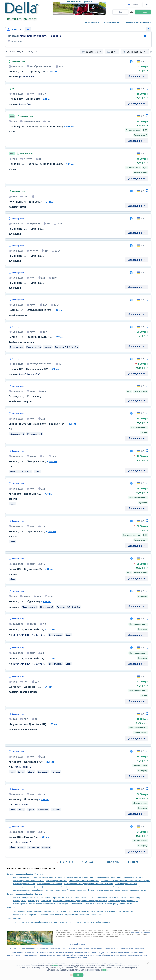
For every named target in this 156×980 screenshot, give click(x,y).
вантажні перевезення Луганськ (113, 881)
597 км (59, 337)
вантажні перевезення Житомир (103, 877)
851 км (50, 762)
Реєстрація (143, 12)
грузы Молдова (46, 922)
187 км (58, 310)
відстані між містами (59, 915)
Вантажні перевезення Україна (20, 874)
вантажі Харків (49, 904)
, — (37, 424)
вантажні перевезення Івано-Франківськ (29, 881)
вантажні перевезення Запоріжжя (130, 877)
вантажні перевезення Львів (24, 884)
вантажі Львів (46, 901)
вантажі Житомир (62, 898)
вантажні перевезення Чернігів (134, 890)
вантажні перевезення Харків (132, 887)
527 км (55, 369)
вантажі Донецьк (47, 898)
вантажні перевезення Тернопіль (80, 887)
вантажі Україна (31, 953)
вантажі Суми (133, 901)
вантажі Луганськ (20, 901)
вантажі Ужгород (35, 904)
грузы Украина (19, 922)
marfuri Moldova (76, 922)
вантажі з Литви (13, 955)
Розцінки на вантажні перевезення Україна (52, 948)
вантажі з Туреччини (100, 953)
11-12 (91, 862)
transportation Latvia (127, 911)
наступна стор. (113, 862)
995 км (72, 424)
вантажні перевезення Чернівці (108, 890)
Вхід (120, 12)
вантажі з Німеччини (65, 953)
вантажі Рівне (102, 901)
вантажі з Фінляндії (30, 955)
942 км (50, 202)
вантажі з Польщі (47, 953)
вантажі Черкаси (97, 904)
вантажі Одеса (74, 901)
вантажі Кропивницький (129, 898)
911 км (53, 461)
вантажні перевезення (138, 955)
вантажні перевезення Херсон (25, 890)
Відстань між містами (112, 948)
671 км (47, 601)
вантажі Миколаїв (60, 901)
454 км (49, 569)
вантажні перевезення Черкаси (82, 890)
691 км (47, 99)
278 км (53, 724)
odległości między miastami (79, 915)
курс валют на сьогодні (77, 958)
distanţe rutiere (96, 915)
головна (73, 944)
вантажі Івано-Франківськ (97, 898)
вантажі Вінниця (19, 898)
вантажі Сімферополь (117, 901)
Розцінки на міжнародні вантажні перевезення (86, 948)
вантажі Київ (114, 898)
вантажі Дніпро (33, 898)
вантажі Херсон (63, 904)
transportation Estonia (41, 915)
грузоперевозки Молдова (66, 911)
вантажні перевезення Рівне (126, 884)
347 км (48, 687)
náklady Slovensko (91, 922)
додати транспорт (111, 22)
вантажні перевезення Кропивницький (84, 881)
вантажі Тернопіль (20, 904)
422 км (45, 837)
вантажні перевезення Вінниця (25, 877)
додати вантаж (92, 22)
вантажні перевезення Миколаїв (49, 884)
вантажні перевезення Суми (54, 887)
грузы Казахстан (32, 922)
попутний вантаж (65, 955)
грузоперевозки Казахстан (44, 911)
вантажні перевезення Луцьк (139, 881)
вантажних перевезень (140, 932)
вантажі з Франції (83, 953)
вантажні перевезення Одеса (75, 884)
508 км (70, 127)
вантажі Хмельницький (79, 904)
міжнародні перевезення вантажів (88, 955)
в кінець (132, 862)
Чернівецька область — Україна (35, 36)
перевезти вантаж (48, 955)
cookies (56, 966)
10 (86, 862)
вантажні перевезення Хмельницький (53, 890)
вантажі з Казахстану (120, 953)
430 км (49, 494)
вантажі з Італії (137, 953)
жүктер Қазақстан (61, 922)
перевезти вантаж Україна (115, 955)
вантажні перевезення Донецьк (76, 877)
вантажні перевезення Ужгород (107, 887)
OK (78, 975)
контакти (82, 944)
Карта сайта (139, 948)
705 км (51, 629)
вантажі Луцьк (34, 901)
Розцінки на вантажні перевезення (22, 948)
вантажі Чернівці (111, 904)
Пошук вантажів (14, 919)
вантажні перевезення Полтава (101, 884)
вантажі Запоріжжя (78, 898)
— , (36, 127)
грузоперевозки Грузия (86, 911)
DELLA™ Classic (127, 948)
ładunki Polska (105, 922)
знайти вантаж (17, 953)
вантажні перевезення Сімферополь (27, 887)
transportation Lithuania (22, 915)
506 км (52, 531)
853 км (53, 72)
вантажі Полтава (88, 901)
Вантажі (38, 894)
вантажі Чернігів (126, 904)
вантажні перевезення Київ (57, 881)
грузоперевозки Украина (23, 911)
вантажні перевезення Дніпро (50, 877)
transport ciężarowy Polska (107, 911)
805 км (45, 799)
